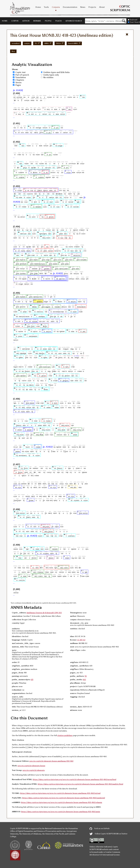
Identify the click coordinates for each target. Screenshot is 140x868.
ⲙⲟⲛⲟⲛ (24, 484)
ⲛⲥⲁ (28, 568)
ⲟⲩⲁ (67, 484)
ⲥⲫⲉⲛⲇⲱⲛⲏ (63, 269)
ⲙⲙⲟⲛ (16, 549)
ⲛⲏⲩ (23, 407)
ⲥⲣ (31, 487)
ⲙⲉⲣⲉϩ (36, 260)
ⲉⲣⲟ (53, 177)
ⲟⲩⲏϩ (23, 411)
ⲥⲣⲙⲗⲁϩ (72, 279)
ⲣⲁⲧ (50, 167)
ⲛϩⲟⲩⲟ (27, 284)
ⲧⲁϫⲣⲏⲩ (46, 553)
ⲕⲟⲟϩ (51, 568)
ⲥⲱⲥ (21, 536)
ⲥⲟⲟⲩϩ (49, 472)
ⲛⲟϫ (69, 403)
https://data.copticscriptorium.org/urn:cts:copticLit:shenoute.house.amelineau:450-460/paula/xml (64, 798)
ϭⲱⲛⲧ (60, 301)
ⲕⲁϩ (62, 238)
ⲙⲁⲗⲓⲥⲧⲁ (58, 251)
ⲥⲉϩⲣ (42, 403)
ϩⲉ (51, 297)
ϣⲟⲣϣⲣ (23, 353)
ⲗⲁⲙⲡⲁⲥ (23, 273)
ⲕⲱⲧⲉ (46, 255)
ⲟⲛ (32, 284)
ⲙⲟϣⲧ (77, 357)
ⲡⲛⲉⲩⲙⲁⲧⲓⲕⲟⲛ (24, 316)
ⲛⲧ (58, 97)
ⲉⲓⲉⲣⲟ (67, 558)
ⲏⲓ (47, 172)
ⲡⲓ (72, 500)
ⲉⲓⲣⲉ (72, 380)
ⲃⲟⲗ (67, 367)
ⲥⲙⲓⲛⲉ (24, 207)
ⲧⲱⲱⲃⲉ (57, 307)
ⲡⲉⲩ (18, 353)
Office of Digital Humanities (22, 831)
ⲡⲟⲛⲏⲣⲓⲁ (42, 316)
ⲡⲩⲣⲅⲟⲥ (23, 260)
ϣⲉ (78, 202)
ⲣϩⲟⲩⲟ (23, 217)
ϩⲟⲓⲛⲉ (31, 500)
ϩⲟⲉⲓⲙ (34, 558)
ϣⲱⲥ (45, 357)
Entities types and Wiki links (57, 72)
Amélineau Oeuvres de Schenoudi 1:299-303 (44, 613)
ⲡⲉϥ (44, 238)
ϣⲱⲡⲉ (62, 331)
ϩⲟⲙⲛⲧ (47, 269)
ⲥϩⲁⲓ (58, 207)
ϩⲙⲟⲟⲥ (27, 371)
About (102, 7)
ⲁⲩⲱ (33, 97)
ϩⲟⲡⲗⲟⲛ (23, 264)
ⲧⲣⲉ (31, 301)
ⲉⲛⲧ (32, 114)
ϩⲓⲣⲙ (59, 167)
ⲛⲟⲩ (19, 230)
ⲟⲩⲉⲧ (39, 109)
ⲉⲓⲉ (37, 97)
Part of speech (22, 75)
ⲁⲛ (74, 97)
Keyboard (133, 20)
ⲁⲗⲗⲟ (82, 163)
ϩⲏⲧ (35, 202)
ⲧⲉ (17, 284)
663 (84, 680)
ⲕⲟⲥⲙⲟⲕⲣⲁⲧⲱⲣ (58, 312)
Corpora (56, 7)
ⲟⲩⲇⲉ (66, 197)
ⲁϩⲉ (46, 167)
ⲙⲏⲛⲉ (49, 407)
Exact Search (134, 22)
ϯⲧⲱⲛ (82, 576)
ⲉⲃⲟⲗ (27, 109)
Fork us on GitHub (100, 829)
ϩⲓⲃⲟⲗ (40, 190)
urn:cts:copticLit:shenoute (34, 770)
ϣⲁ (15, 403)
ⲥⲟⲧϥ (79, 430)
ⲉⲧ (34, 128)
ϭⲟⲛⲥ (46, 389)
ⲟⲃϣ (72, 349)
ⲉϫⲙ (26, 202)
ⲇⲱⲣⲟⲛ (21, 172)
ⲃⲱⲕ (56, 109)
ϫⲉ (15, 100)
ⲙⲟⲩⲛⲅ (71, 202)
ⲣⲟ (57, 128)
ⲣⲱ (22, 202)
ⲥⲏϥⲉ (48, 260)
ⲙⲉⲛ (71, 484)
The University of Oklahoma (30, 834)
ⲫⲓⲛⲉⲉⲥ (40, 301)
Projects (92, 7)
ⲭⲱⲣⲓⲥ (60, 576)
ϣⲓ (55, 316)
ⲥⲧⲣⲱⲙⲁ (40, 572)
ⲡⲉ (68, 190)
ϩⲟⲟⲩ (66, 273)
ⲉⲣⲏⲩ (45, 496)
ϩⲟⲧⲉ (26, 468)
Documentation (70, 7)
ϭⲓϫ (41, 435)
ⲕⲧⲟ (22, 132)
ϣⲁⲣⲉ (24, 279)
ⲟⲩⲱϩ (27, 451)
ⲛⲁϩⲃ (22, 435)
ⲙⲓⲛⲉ (37, 549)
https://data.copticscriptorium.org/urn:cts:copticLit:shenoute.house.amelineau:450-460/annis (61, 812)
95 (86, 676)
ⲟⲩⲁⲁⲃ (35, 321)
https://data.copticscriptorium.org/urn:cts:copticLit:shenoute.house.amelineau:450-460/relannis (62, 802)
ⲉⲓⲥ (15, 97)
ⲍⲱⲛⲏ (55, 264)
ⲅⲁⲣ (32, 190)
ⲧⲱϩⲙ (29, 146)
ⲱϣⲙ (46, 301)
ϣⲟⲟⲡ (76, 230)
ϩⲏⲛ (45, 251)
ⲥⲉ (32, 238)
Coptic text (20, 72)
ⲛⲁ (24, 97)
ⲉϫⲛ (38, 326)
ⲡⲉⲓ (17, 536)
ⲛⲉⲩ (41, 496)
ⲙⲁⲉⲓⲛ (21, 331)
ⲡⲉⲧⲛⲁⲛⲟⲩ (23, 455)
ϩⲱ (25, 553)
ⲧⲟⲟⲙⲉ (48, 230)
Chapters (20, 80)
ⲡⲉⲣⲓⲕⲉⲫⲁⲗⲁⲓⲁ (40, 264)
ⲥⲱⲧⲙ (70, 97)
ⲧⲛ (37, 100)
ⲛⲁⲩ (48, 109)
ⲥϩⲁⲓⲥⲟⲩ (30, 194)
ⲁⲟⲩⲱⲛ (19, 97)
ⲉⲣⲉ (42, 154)
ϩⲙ (54, 238)
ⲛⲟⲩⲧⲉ (73, 301)
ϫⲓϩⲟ (45, 326)
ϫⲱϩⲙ (42, 353)
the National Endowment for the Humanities (60, 829)
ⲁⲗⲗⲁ (83, 279)
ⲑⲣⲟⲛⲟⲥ (23, 376)
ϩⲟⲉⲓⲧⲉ (23, 307)
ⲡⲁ (43, 217)
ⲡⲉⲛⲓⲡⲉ (38, 207)
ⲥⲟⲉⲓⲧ (83, 234)
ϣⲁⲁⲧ (46, 190)
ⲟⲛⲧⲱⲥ (16, 593)
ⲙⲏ (23, 109)
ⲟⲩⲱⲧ (29, 197)
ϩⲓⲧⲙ (41, 132)
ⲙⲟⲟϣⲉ (38, 128)
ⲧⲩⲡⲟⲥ (18, 326)
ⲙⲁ (47, 247)
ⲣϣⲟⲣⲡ (48, 177)
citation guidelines (65, 735)
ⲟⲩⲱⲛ (49, 97)
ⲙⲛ (62, 128)
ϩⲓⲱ (27, 357)
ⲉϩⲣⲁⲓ (57, 526)
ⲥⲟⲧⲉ (59, 260)
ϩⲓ (40, 269)
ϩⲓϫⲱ (54, 371)
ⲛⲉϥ (38, 435)
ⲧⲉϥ (18, 435)
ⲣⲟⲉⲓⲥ (20, 336)
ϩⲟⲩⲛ (51, 217)
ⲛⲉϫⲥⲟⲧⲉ (77, 255)
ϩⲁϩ (25, 167)
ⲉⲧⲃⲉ (15, 109)
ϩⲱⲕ (67, 264)
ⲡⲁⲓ (83, 97)
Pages (18, 85)
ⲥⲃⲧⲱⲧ (45, 114)
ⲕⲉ (55, 468)
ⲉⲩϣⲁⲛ (66, 349)
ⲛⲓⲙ (29, 234)
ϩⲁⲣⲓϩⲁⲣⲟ (17, 500)
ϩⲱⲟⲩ (51, 558)
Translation (21, 77)
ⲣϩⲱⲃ (45, 349)
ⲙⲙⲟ (27, 132)
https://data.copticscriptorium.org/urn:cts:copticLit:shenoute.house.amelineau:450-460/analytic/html (80, 784)
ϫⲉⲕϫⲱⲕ (59, 194)
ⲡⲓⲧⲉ (71, 260)
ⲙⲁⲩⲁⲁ (76, 273)
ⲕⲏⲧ (35, 526)
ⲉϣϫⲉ (16, 367)
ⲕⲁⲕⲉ (75, 312)
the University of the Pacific (53, 834)
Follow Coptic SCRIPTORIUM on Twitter (108, 834)
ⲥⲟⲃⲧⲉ (40, 576)
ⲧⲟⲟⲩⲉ (22, 269)
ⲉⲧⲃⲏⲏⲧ (82, 230)
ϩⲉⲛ (29, 255)
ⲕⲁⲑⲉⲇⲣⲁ (47, 367)
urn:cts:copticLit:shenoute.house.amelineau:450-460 (51, 761)
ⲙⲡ (32, 163)
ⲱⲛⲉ (77, 269)
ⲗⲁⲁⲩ (28, 447)
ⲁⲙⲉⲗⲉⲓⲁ (71, 536)
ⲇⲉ (15, 349)
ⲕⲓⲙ (76, 558)
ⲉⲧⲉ (61, 190)
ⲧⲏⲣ (66, 238)
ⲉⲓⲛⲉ (20, 197)
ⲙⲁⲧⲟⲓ (48, 279)
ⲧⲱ (15, 128)
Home (38, 7)
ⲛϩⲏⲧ (70, 194)
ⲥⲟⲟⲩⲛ (27, 100)
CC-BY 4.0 (81, 640)
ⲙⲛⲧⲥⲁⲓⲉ (23, 234)
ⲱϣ (49, 371)
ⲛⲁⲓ (23, 146)
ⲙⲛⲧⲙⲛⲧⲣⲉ (26, 349)
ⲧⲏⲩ (20, 558)
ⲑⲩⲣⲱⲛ (22, 297)
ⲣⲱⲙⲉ (32, 403)
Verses (18, 82)
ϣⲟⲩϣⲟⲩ (43, 234)
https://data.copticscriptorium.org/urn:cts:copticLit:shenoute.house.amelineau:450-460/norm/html (74, 780)
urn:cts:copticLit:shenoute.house (31, 766)
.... (76, 197)
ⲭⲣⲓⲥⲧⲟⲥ (62, 279)
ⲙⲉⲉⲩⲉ (52, 197)
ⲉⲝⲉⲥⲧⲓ (21, 367)
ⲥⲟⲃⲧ (33, 255)
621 (32, 680)
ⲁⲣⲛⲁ (65, 576)
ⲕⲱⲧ (51, 202)
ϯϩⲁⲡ (51, 385)
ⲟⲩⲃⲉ (15, 312)
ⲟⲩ (19, 109)
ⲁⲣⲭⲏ (25, 312)
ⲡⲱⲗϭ (28, 496)
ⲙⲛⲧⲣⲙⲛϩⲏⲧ (33, 336)
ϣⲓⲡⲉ (21, 357)
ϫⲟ (75, 487)
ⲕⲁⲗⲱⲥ (45, 487)
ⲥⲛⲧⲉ (66, 568)
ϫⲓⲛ (41, 568)
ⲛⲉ (54, 163)
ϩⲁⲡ (33, 326)
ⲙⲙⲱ (32, 100)
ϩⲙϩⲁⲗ (65, 380)
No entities (48, 77)
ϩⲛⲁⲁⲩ (64, 307)
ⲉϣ (73, 558)
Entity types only (51, 75)
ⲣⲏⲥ (84, 331)
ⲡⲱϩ (80, 487)
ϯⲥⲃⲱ (53, 451)
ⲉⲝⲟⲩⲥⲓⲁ (40, 312)
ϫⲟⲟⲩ (32, 385)
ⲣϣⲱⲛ (48, 307)
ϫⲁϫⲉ (34, 279)
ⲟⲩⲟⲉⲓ (48, 430)
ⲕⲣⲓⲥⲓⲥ (35, 331)
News (83, 7)
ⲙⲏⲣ (60, 496)
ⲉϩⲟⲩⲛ (63, 114)
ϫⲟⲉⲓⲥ (35, 172)
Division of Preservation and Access (51, 831)
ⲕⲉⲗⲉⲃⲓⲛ (83, 260)
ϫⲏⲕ (40, 484)
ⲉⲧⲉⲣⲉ (20, 190)
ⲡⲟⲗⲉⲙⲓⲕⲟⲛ (81, 307)
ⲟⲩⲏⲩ (23, 251)
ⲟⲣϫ (87, 549)
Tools (46, 7)
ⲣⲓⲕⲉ (86, 484)
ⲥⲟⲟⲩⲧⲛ (22, 580)
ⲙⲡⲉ (16, 146)
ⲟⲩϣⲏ (21, 284)
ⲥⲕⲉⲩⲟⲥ (60, 435)
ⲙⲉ (61, 316)
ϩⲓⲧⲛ (56, 247)
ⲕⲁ (22, 403)
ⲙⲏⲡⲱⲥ (36, 468)
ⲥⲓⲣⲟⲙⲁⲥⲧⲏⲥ (38, 297)
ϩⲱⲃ (61, 234)
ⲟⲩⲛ (21, 549)
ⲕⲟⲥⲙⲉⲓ (76, 207)
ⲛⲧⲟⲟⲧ (53, 172)
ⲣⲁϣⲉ (60, 146)
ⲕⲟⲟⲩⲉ (22, 513)
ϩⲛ (51, 146)
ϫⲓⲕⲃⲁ (35, 307)
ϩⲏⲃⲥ (36, 273)
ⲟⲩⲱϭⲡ (76, 500)
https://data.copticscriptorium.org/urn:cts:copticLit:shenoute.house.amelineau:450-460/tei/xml (60, 793)
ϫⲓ (27, 389)
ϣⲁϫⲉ (34, 167)
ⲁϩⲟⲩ (34, 217)
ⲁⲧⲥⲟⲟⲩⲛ (72, 163)
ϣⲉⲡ (64, 109)
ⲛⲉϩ (70, 109)
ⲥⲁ (33, 568)
